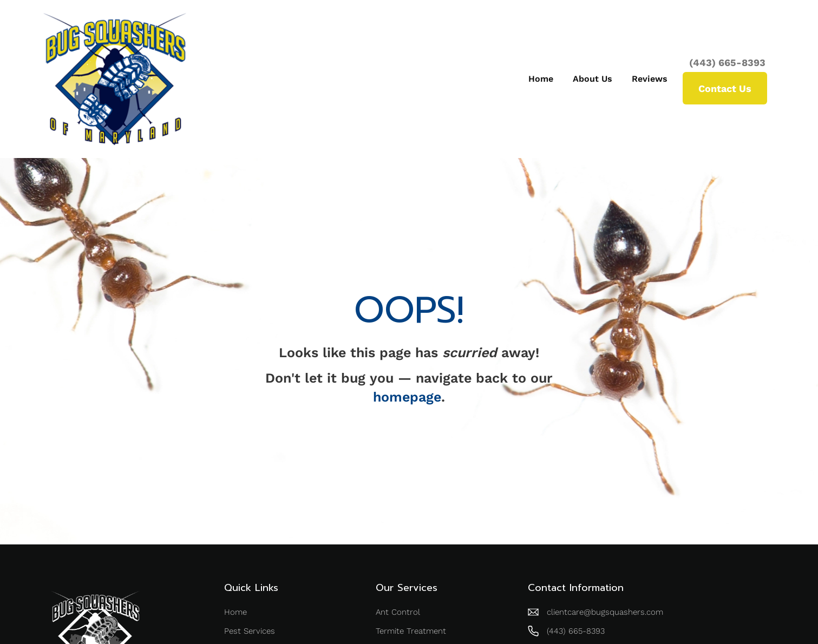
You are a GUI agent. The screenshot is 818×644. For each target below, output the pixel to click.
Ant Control (398, 612)
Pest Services (250, 631)
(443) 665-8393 (727, 63)
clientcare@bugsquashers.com (605, 612)
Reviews (650, 79)
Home (541, 79)
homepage (407, 397)
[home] (115, 79)
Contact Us (725, 88)
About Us (593, 79)
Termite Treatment (411, 631)
